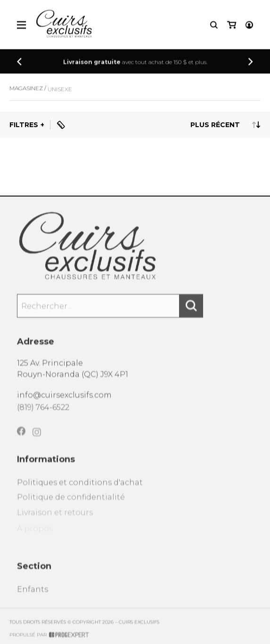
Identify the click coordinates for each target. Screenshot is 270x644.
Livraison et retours (55, 521)
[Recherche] (214, 26)
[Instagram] (37, 441)
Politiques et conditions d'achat (80, 489)
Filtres (24, 125)
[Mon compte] (249, 26)
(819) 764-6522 (43, 412)
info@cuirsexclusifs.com (64, 399)
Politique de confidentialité (71, 505)
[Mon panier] (232, 26)
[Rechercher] (191, 311)
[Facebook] (21, 438)
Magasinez (26, 92)
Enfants (33, 596)
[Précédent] (19, 62)
